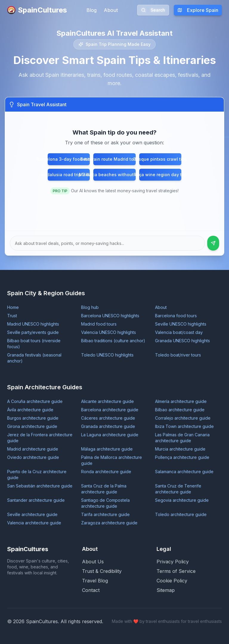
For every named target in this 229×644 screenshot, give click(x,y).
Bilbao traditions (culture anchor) (113, 341)
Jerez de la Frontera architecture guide (40, 438)
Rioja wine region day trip (160, 175)
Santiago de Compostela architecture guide (105, 503)
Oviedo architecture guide (33, 457)
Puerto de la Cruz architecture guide (37, 475)
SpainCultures (37, 10)
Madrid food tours (99, 324)
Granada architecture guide (108, 426)
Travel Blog (95, 581)
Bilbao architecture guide (180, 410)
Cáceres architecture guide (108, 418)
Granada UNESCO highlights (182, 341)
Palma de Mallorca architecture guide (112, 460)
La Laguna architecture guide (110, 435)
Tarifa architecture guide (105, 514)
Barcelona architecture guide (110, 410)
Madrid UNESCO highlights (33, 324)
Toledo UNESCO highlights (107, 355)
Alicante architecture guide (107, 401)
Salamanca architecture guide (184, 472)
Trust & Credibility (102, 571)
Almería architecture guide (181, 401)
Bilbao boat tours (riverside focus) (34, 344)
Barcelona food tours (176, 316)
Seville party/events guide (33, 332)
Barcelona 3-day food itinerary (69, 159)
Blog (92, 10)
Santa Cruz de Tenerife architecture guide (178, 489)
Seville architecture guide (32, 514)
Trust (12, 316)
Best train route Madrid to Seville (114, 159)
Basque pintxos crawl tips (160, 159)
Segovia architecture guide (182, 500)
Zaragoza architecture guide (109, 523)
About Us (93, 562)
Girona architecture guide (32, 426)
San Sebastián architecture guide (40, 486)
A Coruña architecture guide (35, 401)
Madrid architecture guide (33, 449)
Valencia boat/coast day (179, 332)
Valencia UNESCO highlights (109, 332)
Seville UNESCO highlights (181, 324)
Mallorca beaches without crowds (114, 175)
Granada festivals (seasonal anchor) (34, 358)
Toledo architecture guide (181, 514)
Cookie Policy (172, 581)
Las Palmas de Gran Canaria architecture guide (182, 438)
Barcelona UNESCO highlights (110, 316)
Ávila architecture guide (30, 410)
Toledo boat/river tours (178, 355)
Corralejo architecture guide (183, 418)
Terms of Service (176, 571)
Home (13, 307)
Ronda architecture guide (106, 472)
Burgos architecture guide (33, 418)
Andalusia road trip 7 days (69, 175)
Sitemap (166, 590)
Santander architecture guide (36, 500)
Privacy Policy (173, 562)
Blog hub (90, 307)
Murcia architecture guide (180, 449)
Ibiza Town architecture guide (184, 426)
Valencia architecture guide (34, 523)
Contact (91, 590)
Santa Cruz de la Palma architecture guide (104, 489)
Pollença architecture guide (182, 457)
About (111, 10)
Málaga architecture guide (107, 449)
